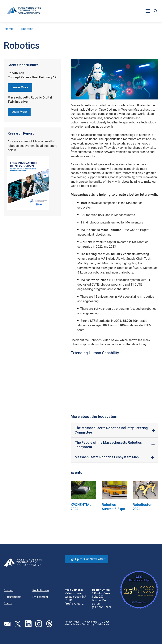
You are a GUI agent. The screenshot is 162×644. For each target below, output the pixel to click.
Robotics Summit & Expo (113, 507)
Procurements (13, 597)
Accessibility (90, 622)
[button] (148, 11)
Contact (9, 590)
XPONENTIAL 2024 (81, 507)
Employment (40, 597)
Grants (8, 603)
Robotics (27, 29)
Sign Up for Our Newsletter (87, 559)
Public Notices (41, 590)
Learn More (19, 112)
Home (9, 29)
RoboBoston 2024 (143, 507)
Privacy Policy (72, 622)
